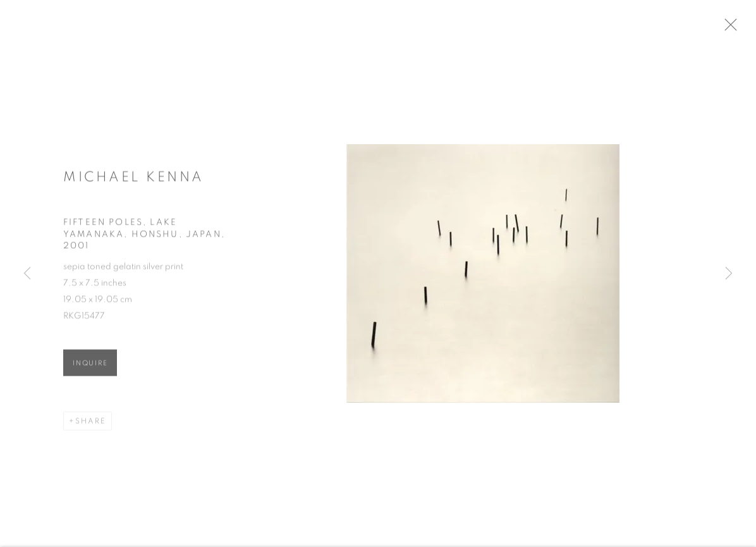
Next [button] (729, 274)
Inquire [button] (90, 367)
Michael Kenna (134, 180)
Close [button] (738, 28)
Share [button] (91, 425)
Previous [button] (27, 274)
